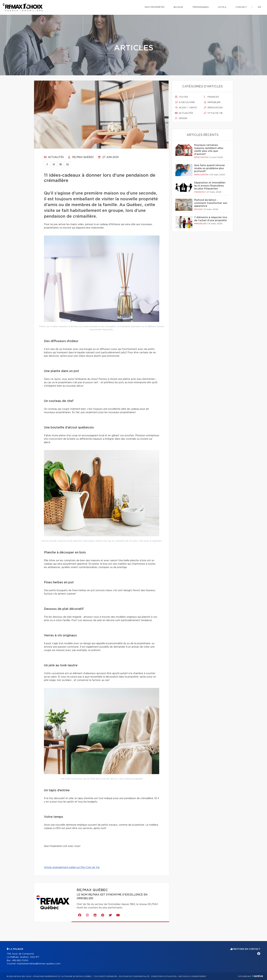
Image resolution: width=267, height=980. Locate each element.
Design (181, 118)
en (260, 7)
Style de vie (213, 113)
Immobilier (212, 102)
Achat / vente (186, 108)
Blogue (178, 7)
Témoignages (201, 7)
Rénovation (213, 108)
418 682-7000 (20, 961)
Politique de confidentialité (134, 976)
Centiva (257, 976)
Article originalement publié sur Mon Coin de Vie (72, 867)
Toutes (182, 97)
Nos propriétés (155, 7)
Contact (241, 7)
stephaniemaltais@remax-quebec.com (39, 964)
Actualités (54, 157)
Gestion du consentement (192, 976)
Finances (211, 97)
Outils (222, 7)
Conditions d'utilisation (164, 976)
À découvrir (185, 102)
